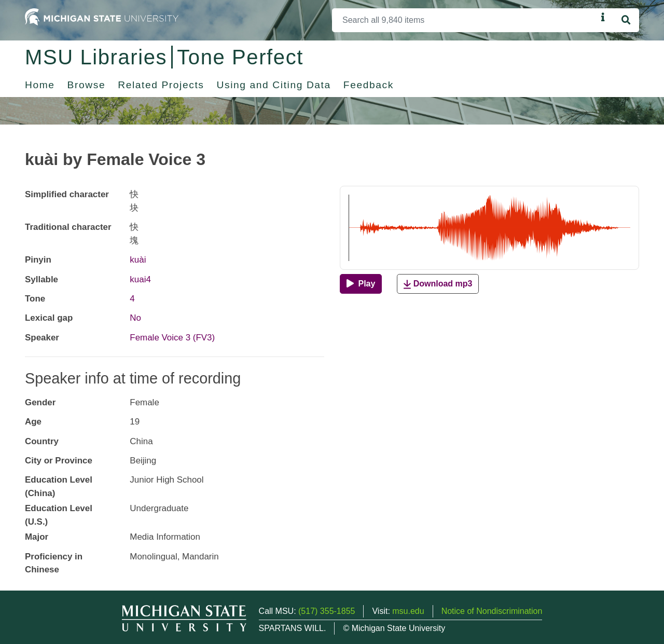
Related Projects (161, 85)
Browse (87, 85)
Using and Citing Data (274, 85)
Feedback (369, 85)
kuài (138, 260)
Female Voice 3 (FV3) (172, 338)
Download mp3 (438, 284)
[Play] (361, 284)
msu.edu (408, 611)
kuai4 (140, 279)
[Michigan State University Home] (102, 16)
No (135, 318)
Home (40, 85)
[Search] (465, 20)
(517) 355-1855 (327, 611)
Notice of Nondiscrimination (492, 611)
